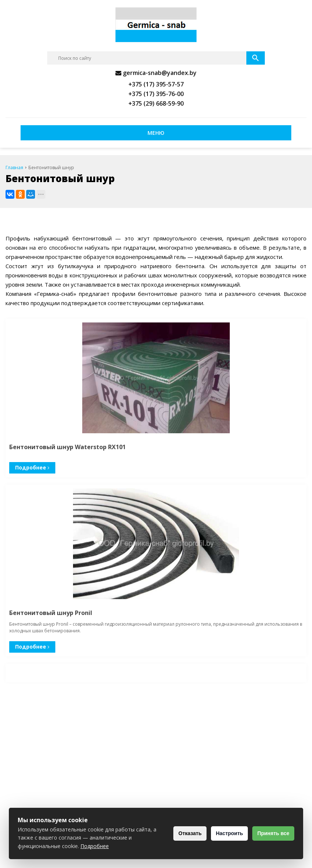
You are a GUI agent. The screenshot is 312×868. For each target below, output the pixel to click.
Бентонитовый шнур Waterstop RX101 (67, 447)
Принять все (271, 833)
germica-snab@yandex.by (160, 73)
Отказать (180, 833)
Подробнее (31, 467)
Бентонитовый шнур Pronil (51, 613)
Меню (156, 133)
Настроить (223, 833)
